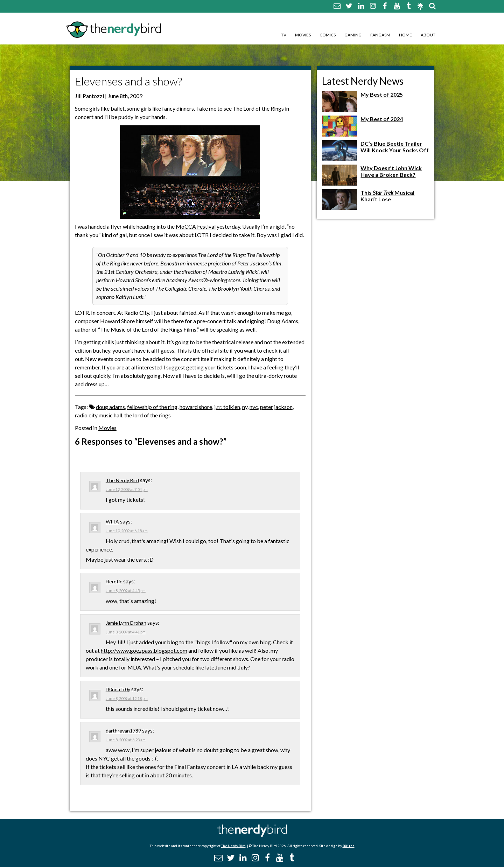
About (428, 35)
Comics (328, 35)
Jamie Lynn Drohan (126, 623)
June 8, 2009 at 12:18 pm (127, 698)
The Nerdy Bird (122, 480)
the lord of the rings (148, 415)
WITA (112, 522)
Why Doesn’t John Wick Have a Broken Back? (391, 171)
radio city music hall (99, 415)
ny (245, 407)
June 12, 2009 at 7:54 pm (127, 489)
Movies (303, 35)
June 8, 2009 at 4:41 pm (126, 632)
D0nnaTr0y (118, 689)
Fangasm (380, 35)
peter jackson (276, 407)
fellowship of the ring (152, 407)
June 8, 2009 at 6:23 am (126, 740)
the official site (211, 350)
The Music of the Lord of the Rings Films (148, 329)
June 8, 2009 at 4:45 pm (126, 591)
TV (284, 35)
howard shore (196, 407)
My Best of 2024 (382, 119)
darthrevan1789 (123, 731)
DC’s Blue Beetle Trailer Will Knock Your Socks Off (395, 147)
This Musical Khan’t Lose (387, 196)
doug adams (110, 407)
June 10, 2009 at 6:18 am (127, 531)
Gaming (353, 35)
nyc (254, 407)
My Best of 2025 (382, 94)
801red (349, 846)
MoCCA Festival (196, 226)
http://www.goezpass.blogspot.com (144, 650)
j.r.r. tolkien (227, 407)
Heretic (114, 581)
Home (405, 35)
